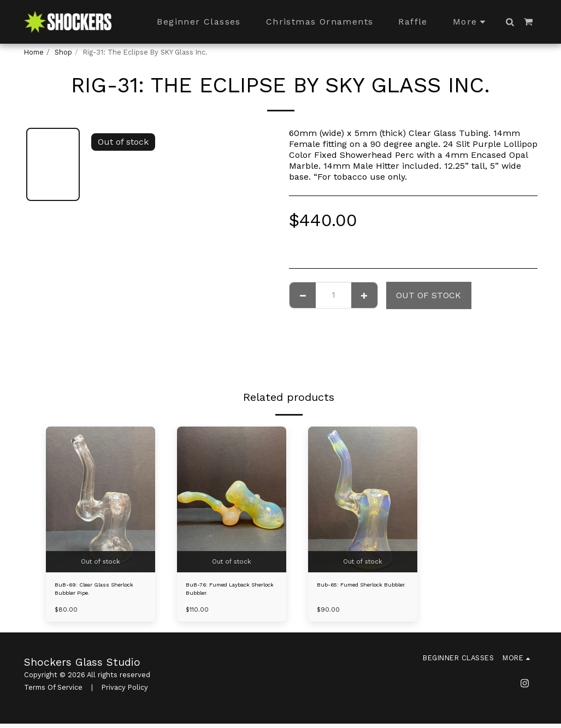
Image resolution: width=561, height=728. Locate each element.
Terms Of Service (53, 692)
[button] (510, 22)
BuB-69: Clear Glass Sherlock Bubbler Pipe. (94, 591)
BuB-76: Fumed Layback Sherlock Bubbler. (226, 591)
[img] (101, 499)
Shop (63, 52)
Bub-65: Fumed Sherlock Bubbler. (359, 591)
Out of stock (429, 295)
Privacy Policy (125, 692)
